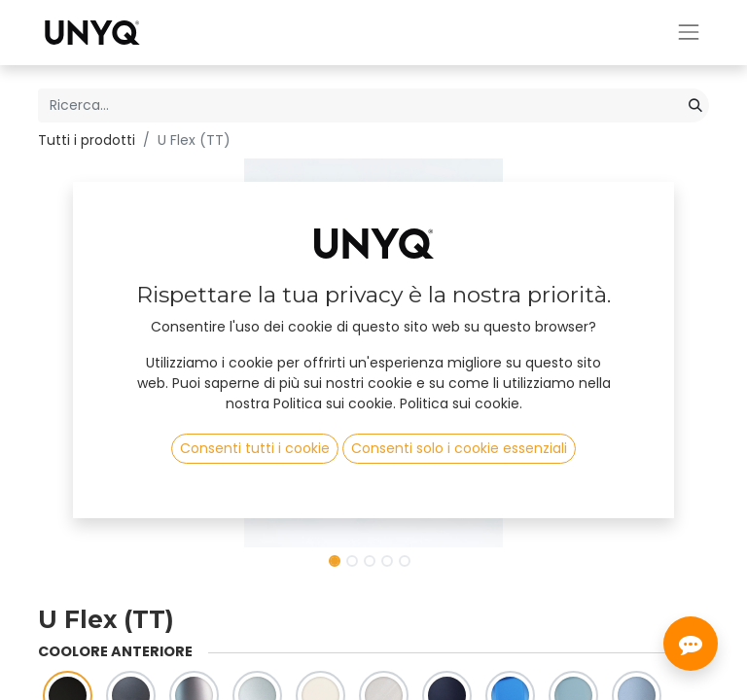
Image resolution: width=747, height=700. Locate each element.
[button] (89, 353)
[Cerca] (695, 105)
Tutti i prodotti (87, 140)
